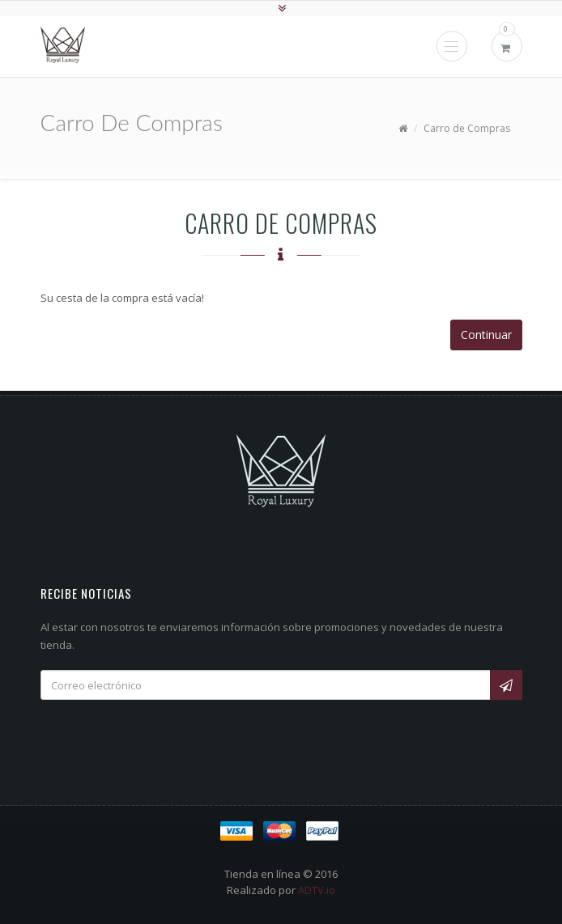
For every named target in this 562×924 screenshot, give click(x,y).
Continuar (486, 335)
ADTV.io (317, 890)
